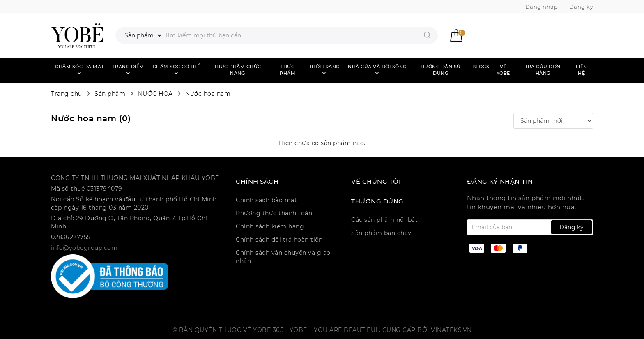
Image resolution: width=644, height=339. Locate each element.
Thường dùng (377, 201)
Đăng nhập (542, 7)
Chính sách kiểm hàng (270, 226)
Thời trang (324, 69)
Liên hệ (582, 70)
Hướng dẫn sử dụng (441, 70)
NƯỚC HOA (155, 94)
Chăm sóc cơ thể (177, 69)
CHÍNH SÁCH (257, 182)
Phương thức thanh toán (274, 213)
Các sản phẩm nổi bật (384, 220)
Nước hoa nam (208, 94)
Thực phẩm (287, 70)
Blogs (481, 67)
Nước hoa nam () (91, 118)
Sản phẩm (110, 94)
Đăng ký (581, 7)
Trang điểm (128, 69)
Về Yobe (503, 70)
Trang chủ (67, 94)
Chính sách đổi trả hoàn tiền (279, 240)
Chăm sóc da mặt (79, 69)
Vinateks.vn (451, 330)
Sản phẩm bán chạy (381, 233)
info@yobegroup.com (84, 248)
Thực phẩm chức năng (238, 70)
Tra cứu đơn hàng (543, 70)
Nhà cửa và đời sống (377, 69)
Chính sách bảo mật (266, 200)
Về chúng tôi (376, 182)
